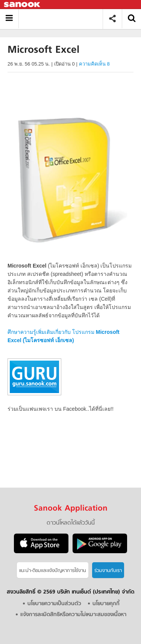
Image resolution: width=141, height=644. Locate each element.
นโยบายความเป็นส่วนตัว (54, 604)
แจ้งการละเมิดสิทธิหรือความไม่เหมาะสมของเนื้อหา (73, 615)
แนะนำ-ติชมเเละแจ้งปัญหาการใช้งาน (53, 571)
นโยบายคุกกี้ (106, 604)
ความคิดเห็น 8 (94, 64)
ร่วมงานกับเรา (108, 571)
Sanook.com (23, 5)
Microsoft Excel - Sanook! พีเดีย (63, 19)
